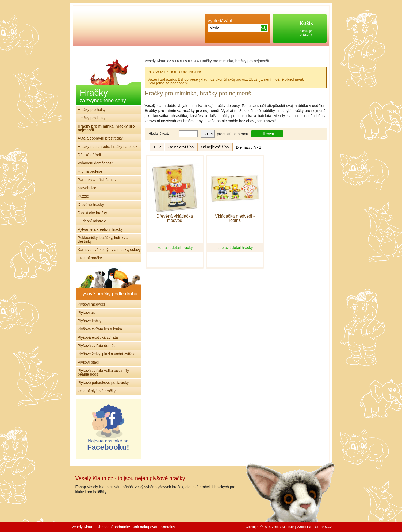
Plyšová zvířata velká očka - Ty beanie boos (104, 372)
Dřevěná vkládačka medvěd (175, 218)
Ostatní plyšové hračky (97, 391)
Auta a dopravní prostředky (100, 138)
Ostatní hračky (90, 258)
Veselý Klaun (83, 527)
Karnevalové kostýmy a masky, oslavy (109, 250)
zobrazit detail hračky (175, 248)
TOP (157, 147)
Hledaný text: (159, 134)
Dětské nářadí (89, 155)
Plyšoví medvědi (91, 304)
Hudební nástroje (92, 221)
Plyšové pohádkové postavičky (103, 383)
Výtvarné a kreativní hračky (100, 229)
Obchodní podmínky (113, 527)
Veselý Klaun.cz (158, 61)
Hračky (103, 95)
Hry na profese (90, 171)
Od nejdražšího (181, 147)
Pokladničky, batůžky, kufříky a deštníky (103, 240)
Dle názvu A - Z (249, 147)
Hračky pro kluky (92, 118)
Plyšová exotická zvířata (98, 337)
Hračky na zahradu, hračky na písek (108, 147)
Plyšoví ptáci (88, 362)
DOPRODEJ (186, 61)
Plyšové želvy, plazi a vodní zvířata (107, 354)
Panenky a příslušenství (98, 180)
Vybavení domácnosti (96, 163)
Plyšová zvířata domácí (97, 346)
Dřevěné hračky (91, 205)
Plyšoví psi (87, 313)
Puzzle (83, 196)
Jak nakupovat (145, 527)
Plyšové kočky (90, 321)
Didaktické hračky (93, 213)
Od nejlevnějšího (215, 147)
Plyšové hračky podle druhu (108, 294)
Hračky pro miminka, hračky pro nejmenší (106, 128)
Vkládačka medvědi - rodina (235, 218)
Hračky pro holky (92, 110)
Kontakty (168, 527)
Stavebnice (87, 188)
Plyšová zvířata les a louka (100, 329)
